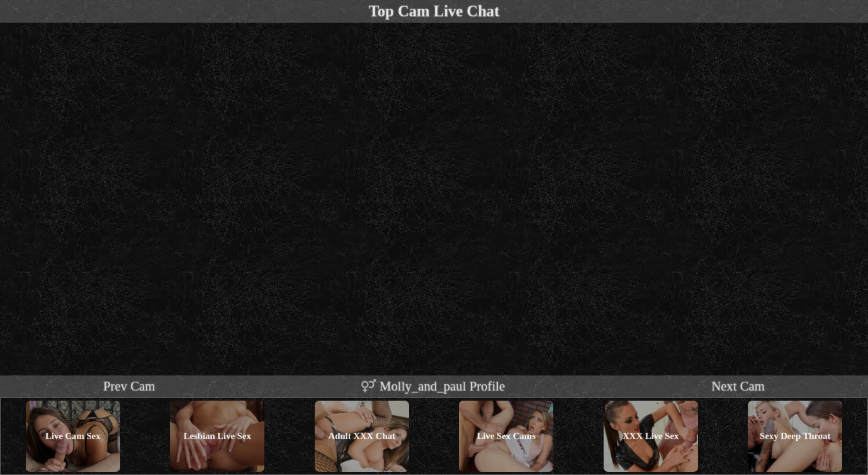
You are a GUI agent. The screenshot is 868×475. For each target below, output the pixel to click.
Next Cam (738, 386)
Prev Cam (129, 386)
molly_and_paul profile (433, 386)
